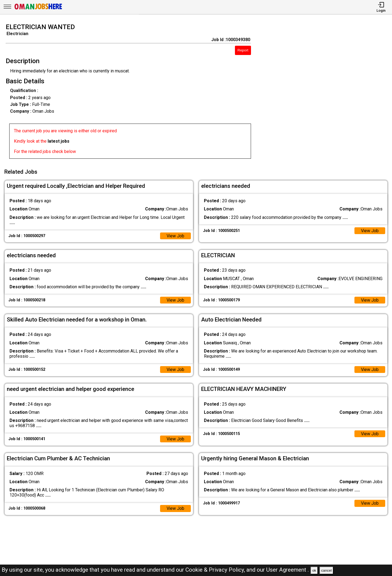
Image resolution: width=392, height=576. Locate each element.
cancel (327, 570)
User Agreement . (288, 570)
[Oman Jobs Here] (38, 9)
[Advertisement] (327, 93)
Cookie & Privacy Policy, (216, 570)
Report (243, 50)
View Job (175, 235)
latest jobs (59, 141)
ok (314, 570)
